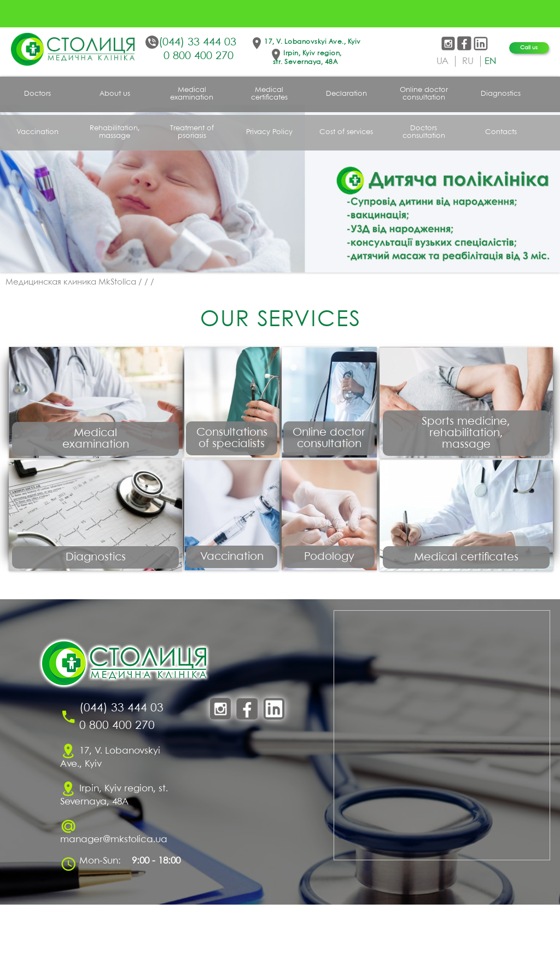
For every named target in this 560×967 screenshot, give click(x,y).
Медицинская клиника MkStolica (71, 282)
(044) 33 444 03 (197, 42)
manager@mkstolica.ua (114, 902)
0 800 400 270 (199, 56)
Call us (529, 48)
